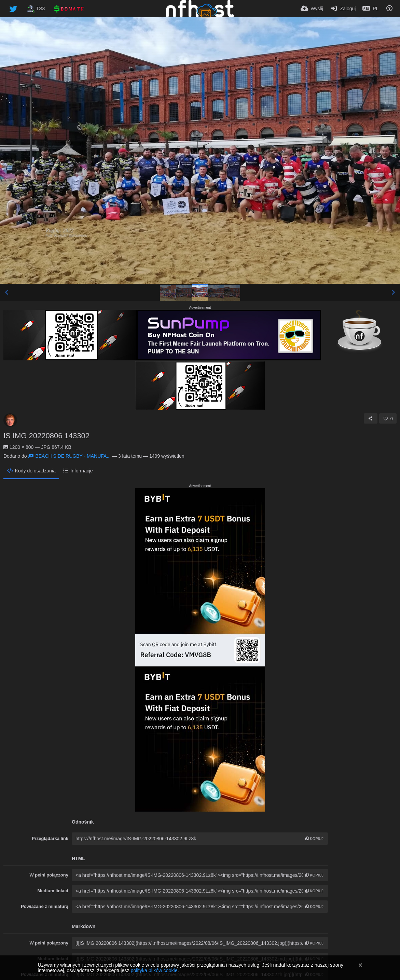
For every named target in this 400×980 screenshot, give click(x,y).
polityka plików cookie (154, 970)
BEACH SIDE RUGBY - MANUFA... (69, 456)
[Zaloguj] (343, 9)
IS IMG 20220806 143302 (46, 436)
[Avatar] (10, 420)
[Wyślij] (312, 9)
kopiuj (314, 839)
